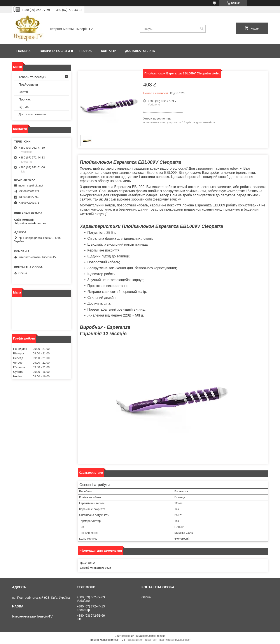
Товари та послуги (54, 51)
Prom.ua (160, 636)
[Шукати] (202, 29)
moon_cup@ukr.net (31, 186)
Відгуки (24, 107)
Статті (23, 92)
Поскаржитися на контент (141, 640)
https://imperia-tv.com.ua (31, 223)
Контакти (109, 51)
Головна (23, 51)
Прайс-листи (28, 84)
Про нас (86, 51)
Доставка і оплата (140, 51)
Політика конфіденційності (175, 640)
